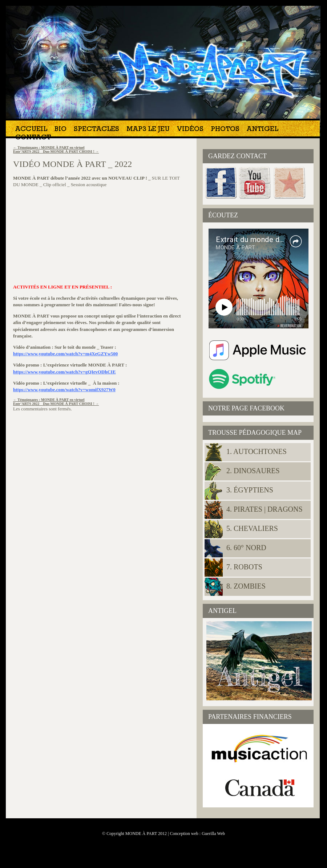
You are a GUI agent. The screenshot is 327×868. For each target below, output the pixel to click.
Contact (33, 138)
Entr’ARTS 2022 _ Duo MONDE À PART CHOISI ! (56, 152)
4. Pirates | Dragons (265, 509)
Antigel (263, 130)
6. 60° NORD (246, 548)
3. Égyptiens (250, 490)
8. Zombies (246, 586)
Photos (225, 130)
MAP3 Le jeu (148, 130)
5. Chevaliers (252, 528)
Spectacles (96, 130)
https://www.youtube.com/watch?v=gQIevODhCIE (64, 372)
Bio (60, 130)
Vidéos (190, 130)
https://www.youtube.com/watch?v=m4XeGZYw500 (65, 354)
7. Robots (244, 567)
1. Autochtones (257, 451)
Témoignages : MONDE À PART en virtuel (49, 148)
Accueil (31, 130)
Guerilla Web (213, 834)
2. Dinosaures (253, 471)
